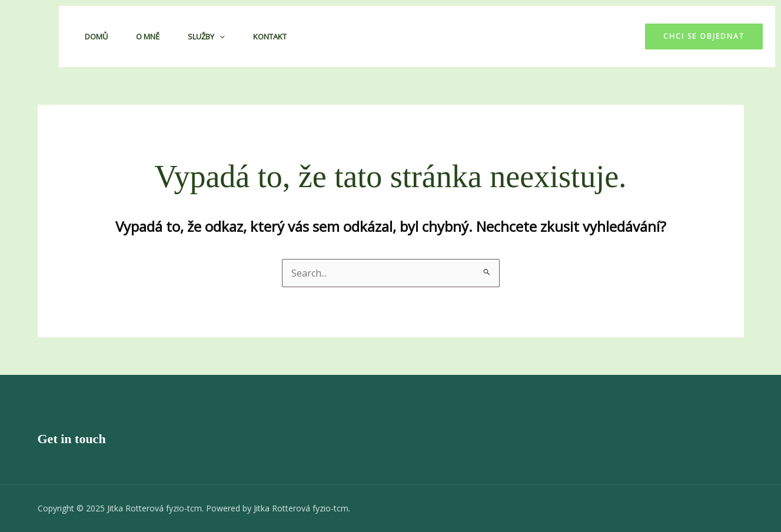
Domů (96, 36)
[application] (220, 36)
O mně (148, 36)
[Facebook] (600, 36)
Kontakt (270, 36)
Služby (206, 36)
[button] (704, 36)
